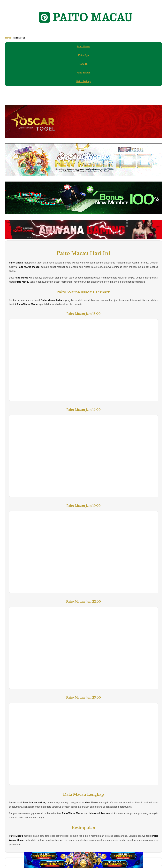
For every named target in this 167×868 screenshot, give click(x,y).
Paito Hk (83, 64)
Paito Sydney (83, 81)
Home (8, 38)
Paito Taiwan (83, 73)
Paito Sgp (84, 55)
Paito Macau (83, 47)
